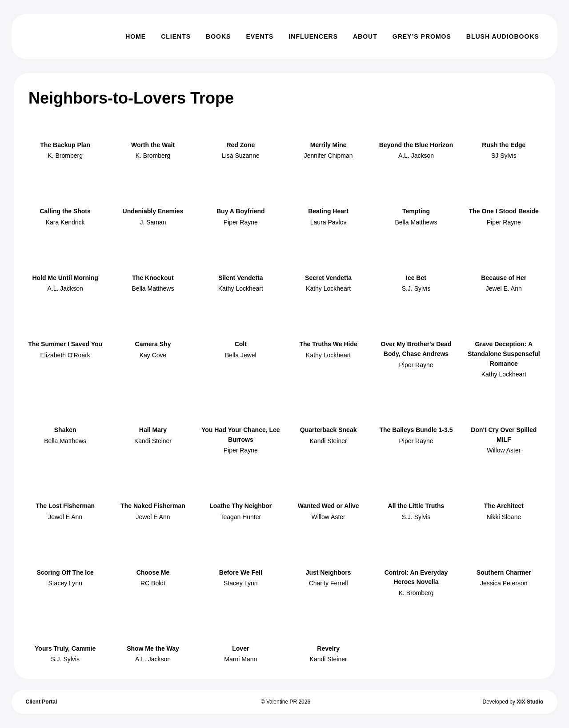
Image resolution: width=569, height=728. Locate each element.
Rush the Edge (504, 145)
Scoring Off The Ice (65, 572)
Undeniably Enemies (153, 211)
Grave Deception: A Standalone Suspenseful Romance (504, 354)
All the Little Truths (416, 506)
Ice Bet (416, 278)
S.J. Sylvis (416, 288)
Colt (241, 344)
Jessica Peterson (504, 583)
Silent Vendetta (240, 278)
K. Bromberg (65, 156)
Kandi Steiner (153, 441)
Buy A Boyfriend (241, 211)
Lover (240, 648)
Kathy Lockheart (241, 288)
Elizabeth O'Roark (65, 355)
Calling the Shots (65, 211)
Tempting (416, 211)
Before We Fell (241, 572)
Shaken (65, 430)
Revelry (328, 648)
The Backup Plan (65, 145)
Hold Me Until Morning (65, 278)
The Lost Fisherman (65, 506)
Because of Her (504, 278)
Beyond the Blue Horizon (416, 145)
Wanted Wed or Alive (329, 506)
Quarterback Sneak (329, 430)
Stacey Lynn (65, 583)
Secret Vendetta (328, 278)
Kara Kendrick (65, 222)
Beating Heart (328, 211)
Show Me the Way (153, 648)
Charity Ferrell (329, 583)
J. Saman (153, 222)
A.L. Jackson (416, 156)
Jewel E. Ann (504, 288)
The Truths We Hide (328, 344)
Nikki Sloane (504, 517)
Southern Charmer (504, 572)
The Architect (504, 506)
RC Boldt (153, 583)
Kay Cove (153, 355)
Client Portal (42, 702)
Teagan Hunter (240, 517)
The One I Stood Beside (504, 211)
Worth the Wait (153, 145)
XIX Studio (530, 702)
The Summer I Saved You (65, 344)
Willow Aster (504, 450)
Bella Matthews (416, 222)
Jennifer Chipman (329, 156)
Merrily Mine (329, 145)
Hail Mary (153, 430)
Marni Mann (240, 659)
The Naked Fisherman (153, 506)
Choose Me (153, 572)
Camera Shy (153, 344)
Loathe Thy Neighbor (240, 506)
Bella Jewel (241, 355)
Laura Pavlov (329, 222)
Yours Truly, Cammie (65, 648)
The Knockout (153, 278)
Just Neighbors (329, 572)
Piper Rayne (241, 222)
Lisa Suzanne (241, 156)
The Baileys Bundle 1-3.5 (416, 430)
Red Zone (240, 145)
